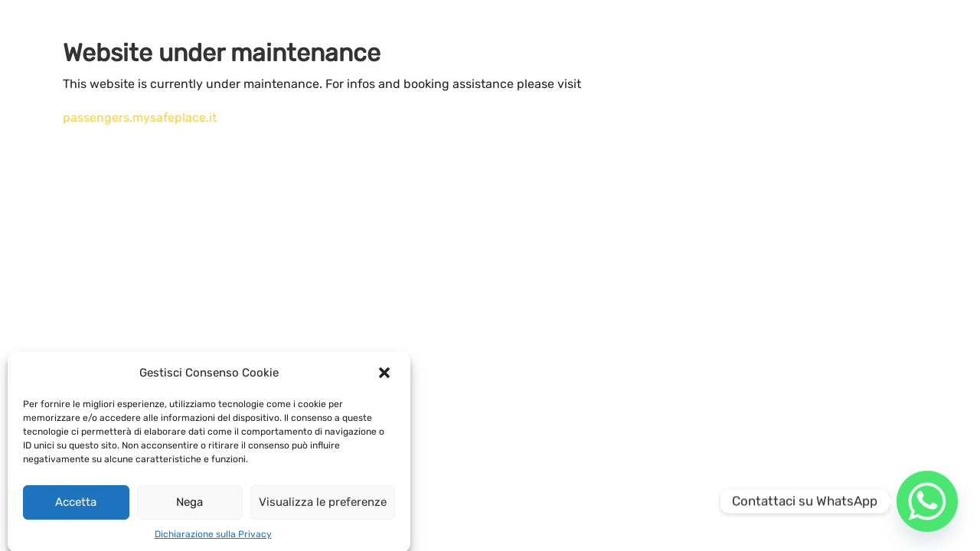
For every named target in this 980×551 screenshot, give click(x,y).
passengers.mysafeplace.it (140, 117)
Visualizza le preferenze (323, 507)
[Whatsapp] (927, 501)
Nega (189, 507)
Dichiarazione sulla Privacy (213, 540)
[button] (386, 378)
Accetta (76, 507)
